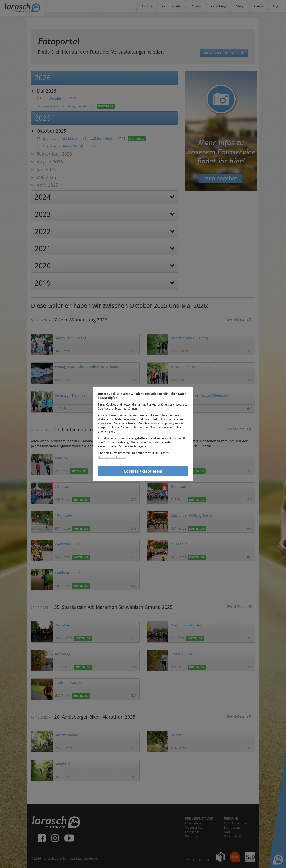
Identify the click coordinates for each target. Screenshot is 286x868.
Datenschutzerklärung (112, 457)
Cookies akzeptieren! (143, 471)
